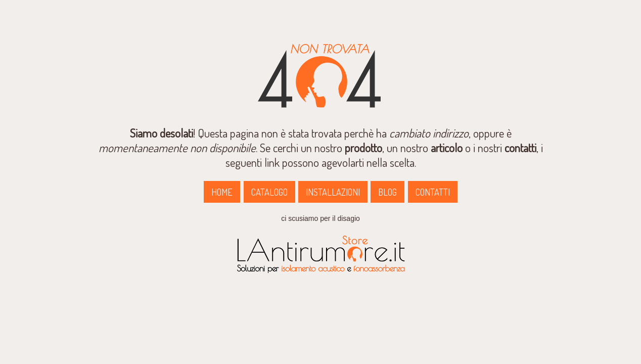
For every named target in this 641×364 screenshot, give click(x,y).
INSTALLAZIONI (333, 192)
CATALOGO (269, 192)
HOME (222, 192)
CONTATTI (433, 192)
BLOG (387, 192)
